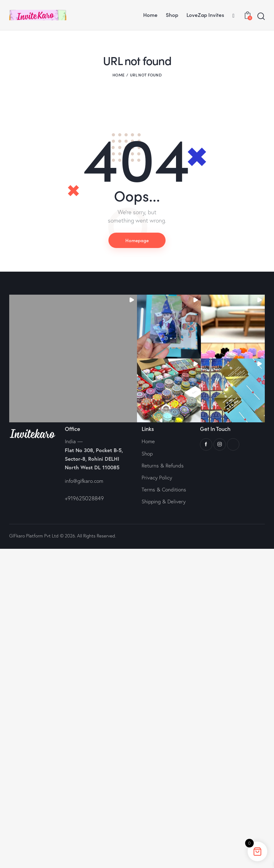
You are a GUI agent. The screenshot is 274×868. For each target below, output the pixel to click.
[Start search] (261, 16)
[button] (73, 358)
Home (118, 75)
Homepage (137, 240)
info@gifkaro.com (84, 481)
